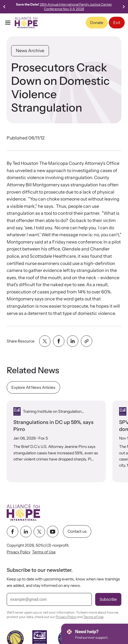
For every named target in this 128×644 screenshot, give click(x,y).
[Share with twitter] (45, 341)
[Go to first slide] (124, 7)
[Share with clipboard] (87, 341)
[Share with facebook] (59, 341)
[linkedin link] (26, 531)
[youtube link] (53, 531)
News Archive (30, 50)
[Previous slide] (4, 7)
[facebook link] (13, 531)
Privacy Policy (19, 552)
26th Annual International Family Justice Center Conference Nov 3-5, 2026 (76, 7)
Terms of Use (44, 552)
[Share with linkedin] (73, 341)
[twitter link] (39, 531)
